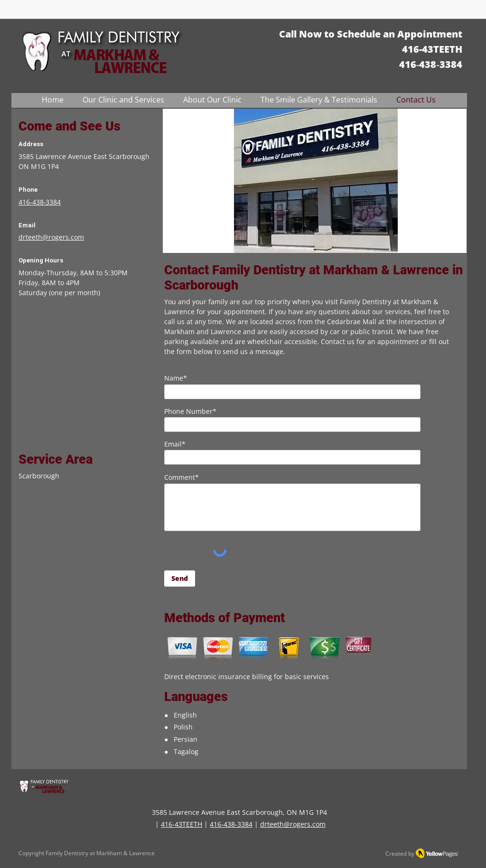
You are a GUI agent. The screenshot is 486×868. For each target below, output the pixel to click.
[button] (123, 100)
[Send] (180, 579)
